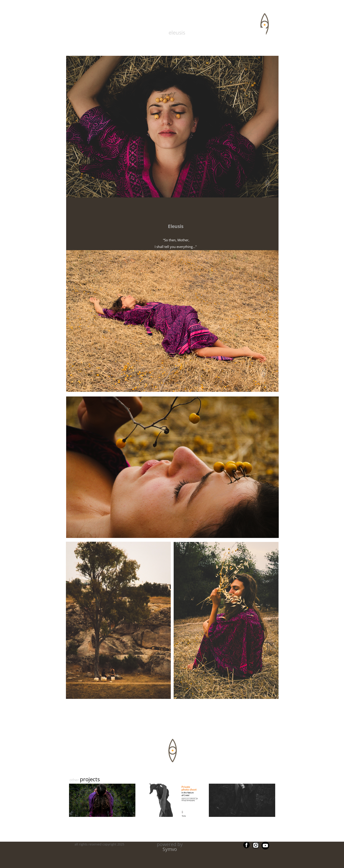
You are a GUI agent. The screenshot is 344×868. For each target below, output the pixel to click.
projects (90, 779)
